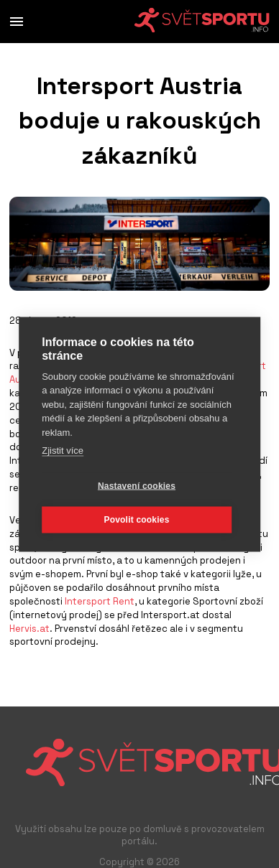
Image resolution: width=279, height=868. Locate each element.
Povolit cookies (136, 519)
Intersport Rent (100, 601)
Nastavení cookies (137, 485)
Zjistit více (63, 450)
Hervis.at (29, 629)
